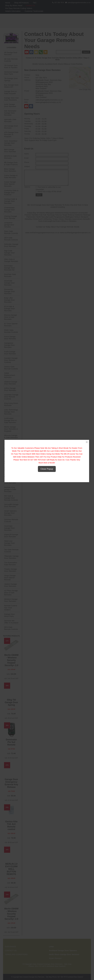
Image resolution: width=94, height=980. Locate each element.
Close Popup (47, 475)
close (87, 448)
